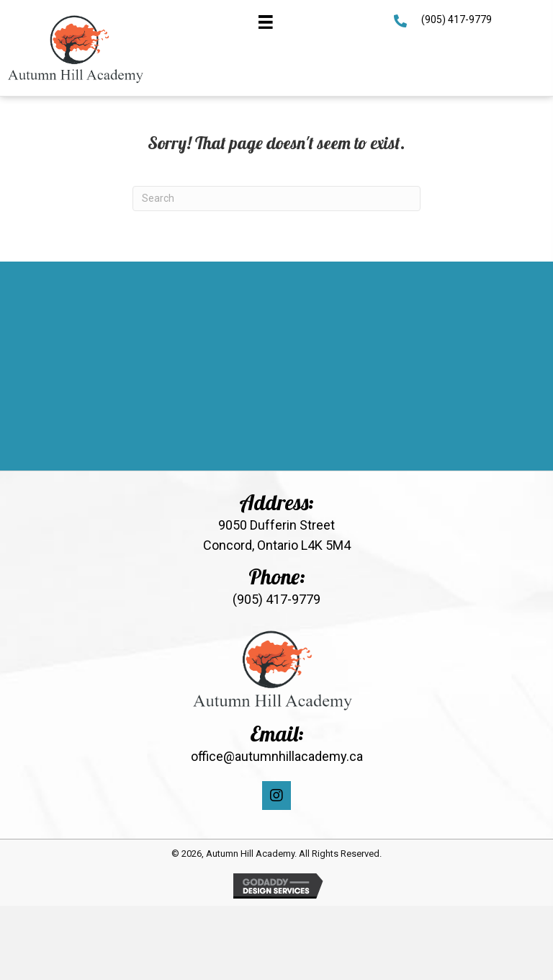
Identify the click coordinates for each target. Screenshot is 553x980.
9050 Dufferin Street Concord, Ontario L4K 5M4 (277, 535)
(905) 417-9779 (457, 19)
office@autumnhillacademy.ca (277, 756)
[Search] (276, 199)
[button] (276, 796)
